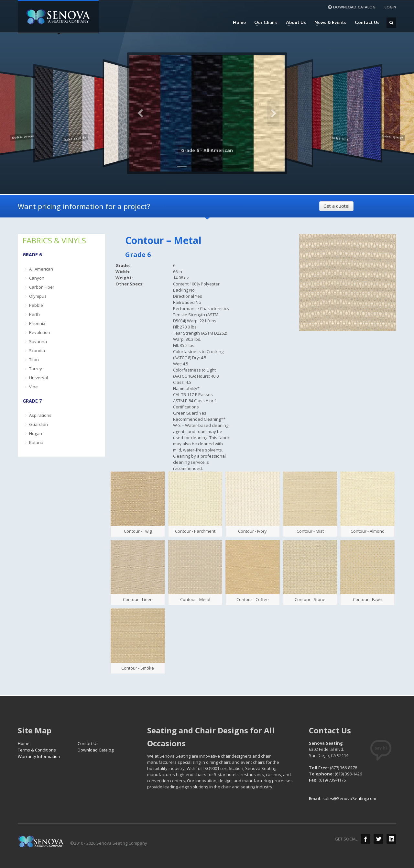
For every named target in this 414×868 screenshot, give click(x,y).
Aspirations (40, 415)
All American (41, 269)
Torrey (36, 369)
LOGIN (390, 7)
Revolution (40, 332)
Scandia (37, 351)
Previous (141, 113)
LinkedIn (391, 839)
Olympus (38, 296)
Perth (34, 314)
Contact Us (367, 22)
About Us (294, 22)
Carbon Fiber (42, 287)
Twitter (378, 839)
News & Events (328, 22)
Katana (36, 442)
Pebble (36, 305)
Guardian (38, 424)
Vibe (33, 387)
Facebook (365, 839)
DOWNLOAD (352, 7)
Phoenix (37, 323)
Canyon (37, 278)
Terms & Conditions (37, 750)
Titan (34, 360)
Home (239, 22)
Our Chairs (264, 22)
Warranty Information (39, 756)
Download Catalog (96, 750)
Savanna (38, 341)
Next (273, 113)
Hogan (36, 433)
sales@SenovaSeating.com (349, 798)
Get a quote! (336, 206)
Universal (38, 378)
